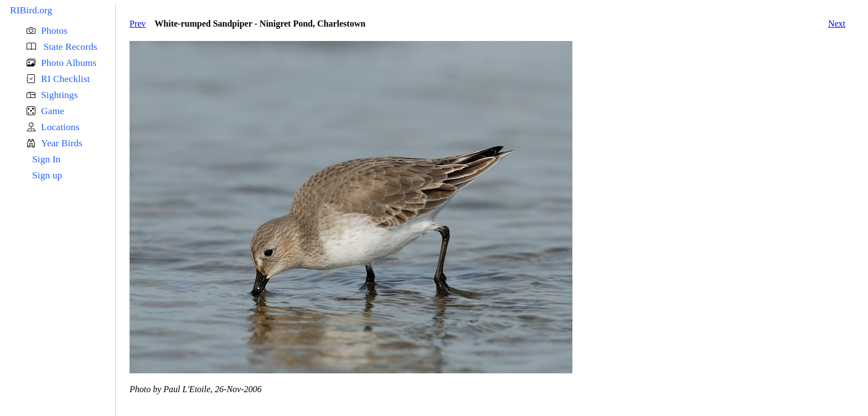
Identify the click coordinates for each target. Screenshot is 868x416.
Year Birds (62, 143)
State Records (69, 47)
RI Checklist (65, 79)
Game (53, 111)
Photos (54, 30)
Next (837, 24)
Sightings (59, 95)
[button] (71, 31)
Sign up (47, 175)
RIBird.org (31, 10)
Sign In (46, 159)
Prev (138, 24)
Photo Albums (69, 63)
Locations (60, 127)
